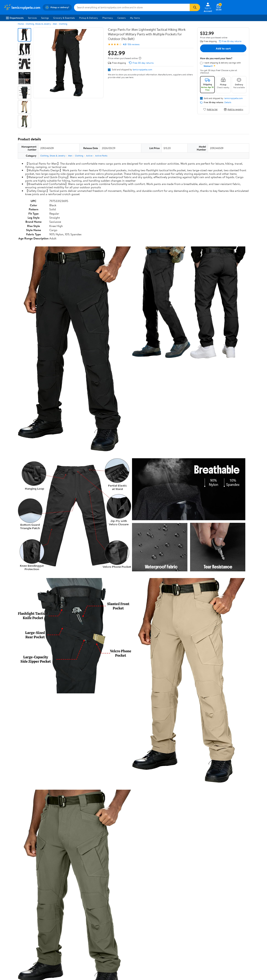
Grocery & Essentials (64, 18)
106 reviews (133, 44)
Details (228, 102)
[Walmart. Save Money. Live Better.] (22, 7)
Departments (15, 18)
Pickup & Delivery (89, 18)
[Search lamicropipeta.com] (132, 7)
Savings (45, 18)
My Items (135, 18)
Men (55, 24)
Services (32, 18)
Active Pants (101, 156)
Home (21, 24)
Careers (121, 18)
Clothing (63, 24)
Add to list (210, 109)
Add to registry (234, 109)
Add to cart (223, 48)
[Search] (195, 7)
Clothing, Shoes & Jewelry (38, 24)
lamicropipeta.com (142, 69)
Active (89, 156)
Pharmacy (108, 18)
